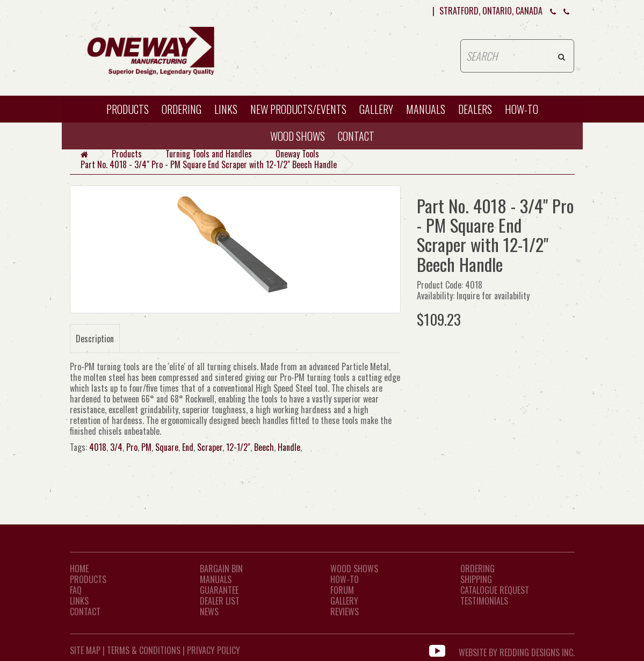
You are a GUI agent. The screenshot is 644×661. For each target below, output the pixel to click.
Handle (289, 447)
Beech (264, 447)
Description (95, 339)
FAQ (76, 590)
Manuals (426, 109)
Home (79, 569)
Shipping (476, 579)
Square (167, 447)
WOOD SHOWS (298, 136)
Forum (342, 590)
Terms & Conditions (144, 650)
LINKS (79, 601)
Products (128, 109)
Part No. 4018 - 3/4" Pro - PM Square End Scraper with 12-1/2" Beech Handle (209, 164)
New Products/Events (298, 109)
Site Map (85, 650)
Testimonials (484, 601)
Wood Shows (354, 569)
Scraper (210, 447)
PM (146, 447)
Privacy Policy (214, 650)
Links (226, 109)
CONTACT (356, 136)
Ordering (182, 109)
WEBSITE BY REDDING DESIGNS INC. (517, 650)
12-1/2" (238, 447)
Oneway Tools (297, 154)
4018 (98, 447)
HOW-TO (522, 109)
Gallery (376, 109)
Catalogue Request (495, 590)
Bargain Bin (221, 569)
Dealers (475, 109)
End (188, 447)
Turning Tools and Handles (209, 154)
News (209, 612)
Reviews (345, 612)
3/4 (116, 447)
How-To (345, 579)
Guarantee (219, 590)
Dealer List (220, 601)
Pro (132, 447)
